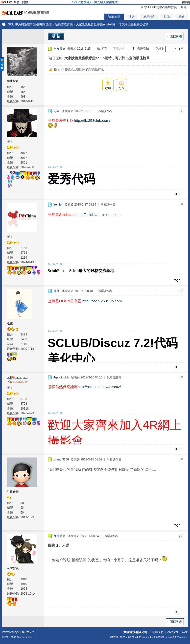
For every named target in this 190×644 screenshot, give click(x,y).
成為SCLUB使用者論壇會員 (159, 7)
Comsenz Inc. (24, 637)
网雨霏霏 (59, 536)
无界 (56, 111)
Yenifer (58, 205)
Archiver (173, 632)
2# (59, 545)
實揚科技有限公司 (135, 632)
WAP (185, 632)
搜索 (132, 17)
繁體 (17, 2)
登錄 (184, 7)
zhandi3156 (61, 459)
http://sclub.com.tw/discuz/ (99, 387)
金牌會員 (13, 568)
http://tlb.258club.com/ (92, 120)
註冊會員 (13, 492)
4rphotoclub (61, 377)
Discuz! (24, 632)
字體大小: (119, 49)
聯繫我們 (157, 632)
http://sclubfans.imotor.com (98, 215)
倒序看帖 (143, 48)
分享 (122, 88)
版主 (10, 142)
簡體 (25, 2)
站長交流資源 (64, 24)
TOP (177, 194)
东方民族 (59, 49)
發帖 (57, 36)
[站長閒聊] (56, 58)
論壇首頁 (114, 17)
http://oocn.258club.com (102, 301)
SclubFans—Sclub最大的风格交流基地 (81, 271)
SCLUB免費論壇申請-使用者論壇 (30, 24)
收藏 (108, 88)
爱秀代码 (71, 179)
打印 (105, 49)
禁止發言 (13, 81)
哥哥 (56, 291)
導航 (181, 17)
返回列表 (176, 37)
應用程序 (149, 17)
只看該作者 (105, 111)
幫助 (167, 17)
